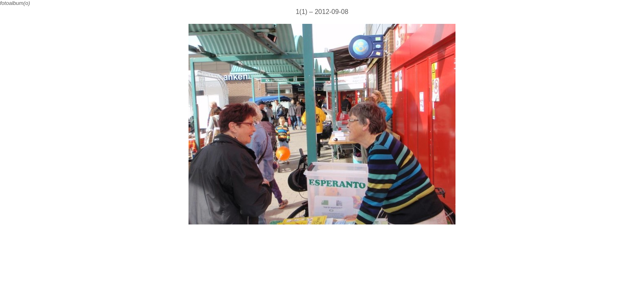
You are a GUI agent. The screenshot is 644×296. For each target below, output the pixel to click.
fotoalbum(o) (15, 3)
